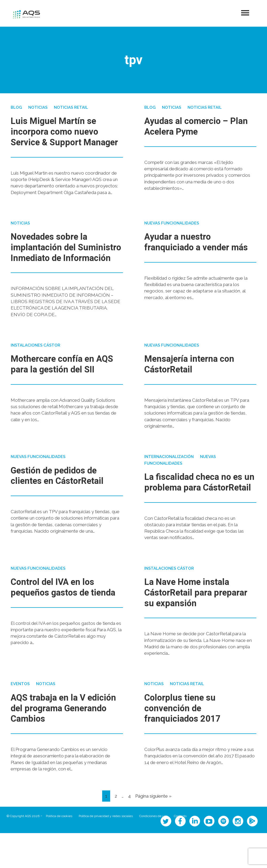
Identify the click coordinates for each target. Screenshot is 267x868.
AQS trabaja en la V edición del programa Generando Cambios (56, 743)
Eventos (20, 719)
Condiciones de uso (153, 851)
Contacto (180, 851)
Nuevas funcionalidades (172, 234)
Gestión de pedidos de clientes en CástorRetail (62, 501)
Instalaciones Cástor (35, 366)
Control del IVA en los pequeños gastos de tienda (57, 628)
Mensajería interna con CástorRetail (193, 385)
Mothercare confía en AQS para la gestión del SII (60, 390)
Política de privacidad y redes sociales (106, 851)
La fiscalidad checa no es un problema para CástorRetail (198, 512)
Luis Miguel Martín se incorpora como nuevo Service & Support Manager (58, 137)
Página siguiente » (153, 831)
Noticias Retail (71, 107)
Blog (16, 107)
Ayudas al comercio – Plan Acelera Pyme (191, 126)
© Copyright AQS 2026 (23, 851)
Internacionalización (169, 481)
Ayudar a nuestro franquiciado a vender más (191, 258)
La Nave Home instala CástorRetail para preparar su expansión (192, 628)
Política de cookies (59, 851)
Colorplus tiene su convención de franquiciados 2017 (186, 743)
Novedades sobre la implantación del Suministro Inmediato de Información (63, 263)
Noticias (38, 107)
